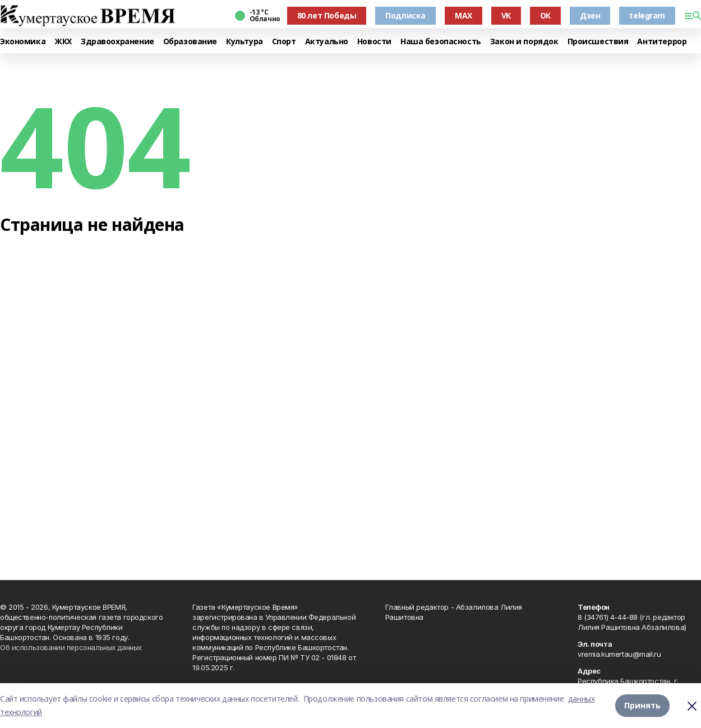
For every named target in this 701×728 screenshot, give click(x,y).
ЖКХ (63, 42)
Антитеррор (662, 42)
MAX (464, 15)
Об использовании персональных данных (71, 647)
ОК (545, 15)
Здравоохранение (117, 42)
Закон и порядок (524, 42)
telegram (647, 15)
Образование (190, 42)
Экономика (23, 42)
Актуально (327, 42)
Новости (374, 42)
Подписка (405, 15)
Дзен (590, 15)
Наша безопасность (441, 42)
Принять (642, 705)
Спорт (284, 42)
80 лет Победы (327, 15)
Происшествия (598, 42)
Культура (245, 42)
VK (506, 15)
